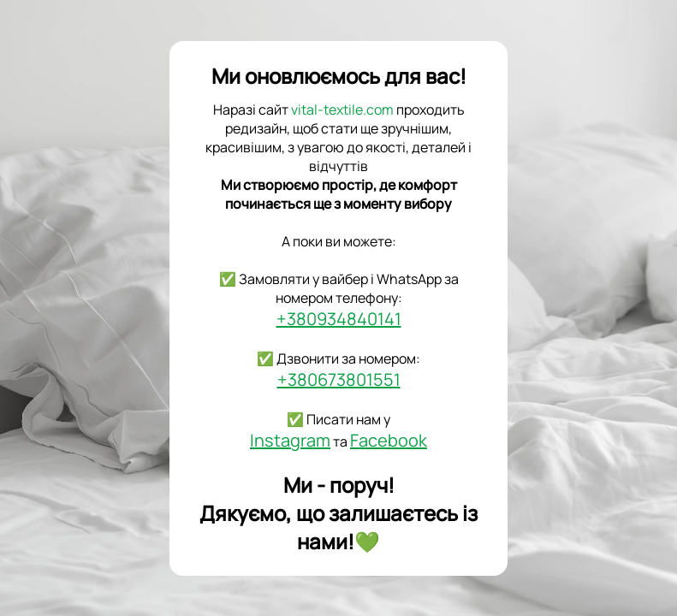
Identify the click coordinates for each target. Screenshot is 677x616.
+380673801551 (339, 379)
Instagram (290, 440)
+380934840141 (339, 319)
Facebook (389, 440)
